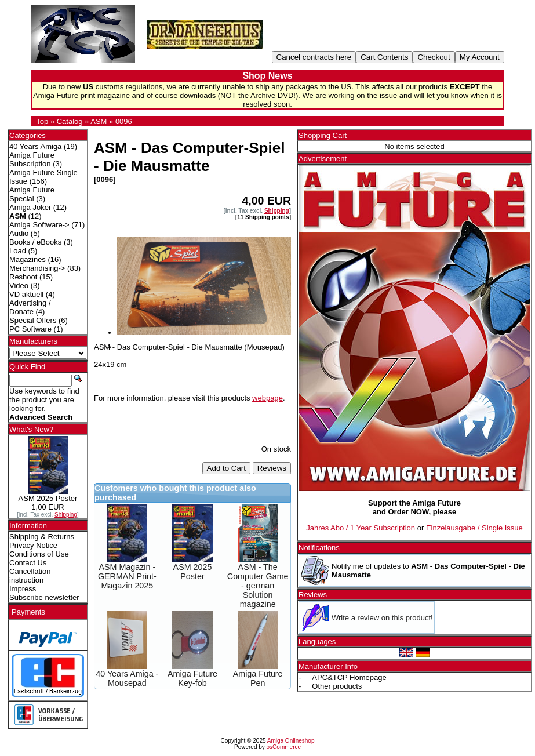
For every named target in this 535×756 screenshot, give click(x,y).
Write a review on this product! (382, 618)
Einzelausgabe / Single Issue (474, 528)
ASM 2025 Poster (193, 572)
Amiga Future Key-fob (192, 678)
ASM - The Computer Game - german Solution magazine (258, 586)
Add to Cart (226, 468)
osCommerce (284, 747)
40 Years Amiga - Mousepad (127, 678)
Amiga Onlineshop (291, 741)
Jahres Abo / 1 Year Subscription (361, 528)
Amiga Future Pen (258, 678)
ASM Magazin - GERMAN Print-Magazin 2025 (127, 576)
